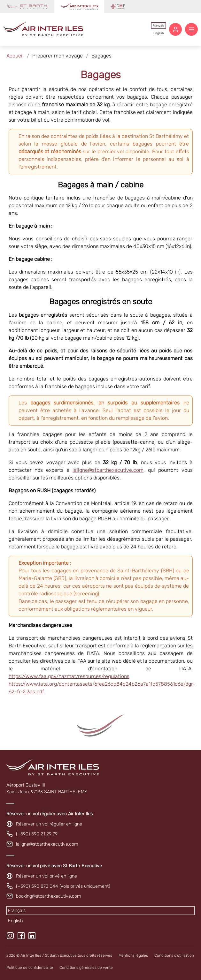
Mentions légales (133, 955)
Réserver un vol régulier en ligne (49, 824)
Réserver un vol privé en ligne (46, 876)
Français (158, 25)
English (159, 33)
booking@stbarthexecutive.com (49, 896)
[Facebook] (21, 936)
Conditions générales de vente (86, 968)
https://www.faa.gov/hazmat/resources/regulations (69, 676)
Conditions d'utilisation (174, 955)
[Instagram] (10, 936)
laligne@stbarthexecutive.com (108, 470)
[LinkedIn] (32, 936)
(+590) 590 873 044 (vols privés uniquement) (63, 886)
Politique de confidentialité (30, 968)
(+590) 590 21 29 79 (37, 834)
